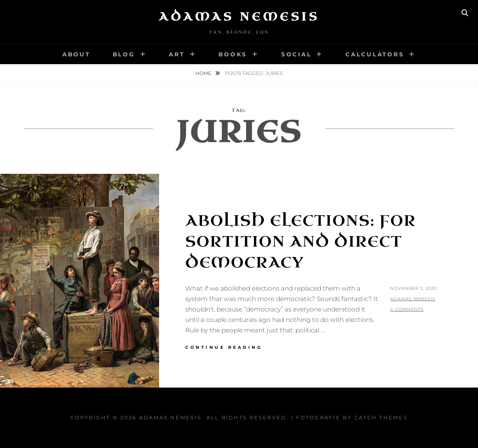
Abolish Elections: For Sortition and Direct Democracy (301, 242)
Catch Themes (381, 417)
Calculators (375, 54)
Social (297, 54)
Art (177, 54)
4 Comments (407, 309)
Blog (124, 54)
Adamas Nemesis (239, 17)
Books (233, 54)
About (76, 54)
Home (204, 73)
